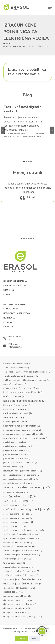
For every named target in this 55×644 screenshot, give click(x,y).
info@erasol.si (15, 347)
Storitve (9, 290)
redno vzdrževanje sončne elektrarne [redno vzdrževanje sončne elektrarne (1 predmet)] (21, 475)
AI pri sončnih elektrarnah (31, 136)
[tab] (24, 162)
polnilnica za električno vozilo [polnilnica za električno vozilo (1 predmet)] (18, 451)
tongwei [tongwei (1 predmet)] (26, 559)
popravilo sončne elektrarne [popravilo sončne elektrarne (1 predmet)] (17, 459)
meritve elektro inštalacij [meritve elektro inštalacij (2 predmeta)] (18, 413)
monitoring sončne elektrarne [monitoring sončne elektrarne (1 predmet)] (18, 422)
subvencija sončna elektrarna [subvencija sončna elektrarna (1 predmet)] (18, 543)
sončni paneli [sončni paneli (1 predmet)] (11, 535)
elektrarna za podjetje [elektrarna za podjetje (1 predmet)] (38, 380)
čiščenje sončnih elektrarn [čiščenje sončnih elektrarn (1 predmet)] (16, 613)
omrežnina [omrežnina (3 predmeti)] (11, 438)
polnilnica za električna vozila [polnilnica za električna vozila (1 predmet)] (34, 438)
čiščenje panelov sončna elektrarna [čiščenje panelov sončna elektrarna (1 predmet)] (20, 600)
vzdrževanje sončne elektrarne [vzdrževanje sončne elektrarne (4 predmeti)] (23, 579)
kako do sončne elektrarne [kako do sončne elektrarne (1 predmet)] (17, 405)
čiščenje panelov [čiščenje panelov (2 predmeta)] (13, 592)
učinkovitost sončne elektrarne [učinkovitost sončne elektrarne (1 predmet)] (18, 567)
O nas (7, 295)
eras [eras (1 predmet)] (40, 388)
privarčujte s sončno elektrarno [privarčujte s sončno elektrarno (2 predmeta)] (21, 463)
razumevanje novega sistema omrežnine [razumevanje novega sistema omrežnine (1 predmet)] (23, 471)
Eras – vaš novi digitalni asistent (23, 109)
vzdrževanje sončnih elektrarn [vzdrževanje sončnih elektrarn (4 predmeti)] (23, 584)
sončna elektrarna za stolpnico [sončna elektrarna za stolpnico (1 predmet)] (18, 526)
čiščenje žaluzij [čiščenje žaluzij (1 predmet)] (37, 617)
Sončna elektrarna (15, 281)
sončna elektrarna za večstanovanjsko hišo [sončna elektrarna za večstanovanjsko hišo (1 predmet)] (24, 530)
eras (17, 136)
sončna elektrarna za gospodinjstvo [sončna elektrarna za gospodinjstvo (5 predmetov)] (27, 509)
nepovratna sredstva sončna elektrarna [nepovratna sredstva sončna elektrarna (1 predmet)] (22, 430)
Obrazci (8, 327)
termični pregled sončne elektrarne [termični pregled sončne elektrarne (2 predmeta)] (23, 551)
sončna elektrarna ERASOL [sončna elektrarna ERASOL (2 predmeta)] (19, 501)
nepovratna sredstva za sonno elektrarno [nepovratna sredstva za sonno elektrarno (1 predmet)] (23, 434)
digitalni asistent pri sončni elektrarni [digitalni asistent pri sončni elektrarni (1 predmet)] (21, 376)
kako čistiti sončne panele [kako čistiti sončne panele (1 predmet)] (16, 410)
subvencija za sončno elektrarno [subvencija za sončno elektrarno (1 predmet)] (19, 547)
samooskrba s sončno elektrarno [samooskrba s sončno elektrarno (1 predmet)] (19, 483)
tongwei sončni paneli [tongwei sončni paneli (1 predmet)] (14, 563)
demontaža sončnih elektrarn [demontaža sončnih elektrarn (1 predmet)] (18, 372)
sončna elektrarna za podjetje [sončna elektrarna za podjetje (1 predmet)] (18, 518)
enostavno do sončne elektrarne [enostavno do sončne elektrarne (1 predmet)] (19, 388)
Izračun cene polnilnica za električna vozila (27, 72)
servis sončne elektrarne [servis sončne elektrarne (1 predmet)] (16, 492)
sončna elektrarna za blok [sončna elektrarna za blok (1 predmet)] (16, 505)
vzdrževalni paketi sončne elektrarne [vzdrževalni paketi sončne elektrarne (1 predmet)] (21, 571)
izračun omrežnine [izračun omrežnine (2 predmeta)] (14, 397)
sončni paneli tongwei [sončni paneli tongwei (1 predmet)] (30, 535)
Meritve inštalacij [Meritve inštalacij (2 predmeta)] (14, 418)
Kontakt (9, 322)
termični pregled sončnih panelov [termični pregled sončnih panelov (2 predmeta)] (22, 555)
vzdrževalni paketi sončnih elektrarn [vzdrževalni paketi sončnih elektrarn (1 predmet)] (21, 575)
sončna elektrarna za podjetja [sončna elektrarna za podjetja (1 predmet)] (18, 514)
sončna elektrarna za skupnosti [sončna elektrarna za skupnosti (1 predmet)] (18, 522)
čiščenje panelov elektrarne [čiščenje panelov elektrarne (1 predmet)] (17, 596)
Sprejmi (21, 638)
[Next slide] (52, 130)
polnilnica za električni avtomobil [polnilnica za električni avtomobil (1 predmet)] (19, 447)
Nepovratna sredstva (17, 313)
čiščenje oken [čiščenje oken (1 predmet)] (27, 588)
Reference (9, 318)
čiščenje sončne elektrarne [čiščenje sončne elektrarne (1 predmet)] (17, 609)
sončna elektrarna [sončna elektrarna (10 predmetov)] (20, 497)
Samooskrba (11, 309)
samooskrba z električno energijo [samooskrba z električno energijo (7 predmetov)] (27, 487)
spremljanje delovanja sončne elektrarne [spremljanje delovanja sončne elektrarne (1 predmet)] (23, 539)
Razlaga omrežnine (15, 304)
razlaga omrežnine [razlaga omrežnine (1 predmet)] (13, 467)
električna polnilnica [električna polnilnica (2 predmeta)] (15, 384)
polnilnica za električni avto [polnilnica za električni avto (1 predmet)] (17, 442)
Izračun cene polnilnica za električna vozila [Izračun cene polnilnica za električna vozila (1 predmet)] (23, 393)
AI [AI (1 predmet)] (32, 364)
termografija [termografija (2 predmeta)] (11, 559)
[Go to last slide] (3, 130)
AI (13, 136)
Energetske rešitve (15, 286)
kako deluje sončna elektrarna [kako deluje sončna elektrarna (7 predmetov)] (25, 401)
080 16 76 (13, 339)
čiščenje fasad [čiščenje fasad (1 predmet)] (11, 588)
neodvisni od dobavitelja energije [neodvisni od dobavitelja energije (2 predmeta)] (22, 426)
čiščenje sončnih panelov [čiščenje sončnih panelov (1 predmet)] (16, 617)
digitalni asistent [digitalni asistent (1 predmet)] (42, 372)
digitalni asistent (13, 134)
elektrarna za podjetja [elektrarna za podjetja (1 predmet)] (15, 380)
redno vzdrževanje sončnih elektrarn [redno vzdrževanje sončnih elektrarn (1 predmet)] (21, 479)
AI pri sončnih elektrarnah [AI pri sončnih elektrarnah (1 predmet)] (16, 368)
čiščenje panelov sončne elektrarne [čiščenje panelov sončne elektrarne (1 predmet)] (20, 604)
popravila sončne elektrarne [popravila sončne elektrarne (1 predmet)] (17, 455)
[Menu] (50, 7)
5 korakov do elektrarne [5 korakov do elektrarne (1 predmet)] (16, 364)
